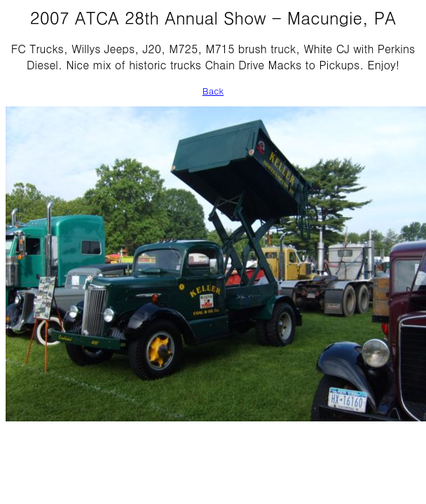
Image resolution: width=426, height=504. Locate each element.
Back (213, 91)
